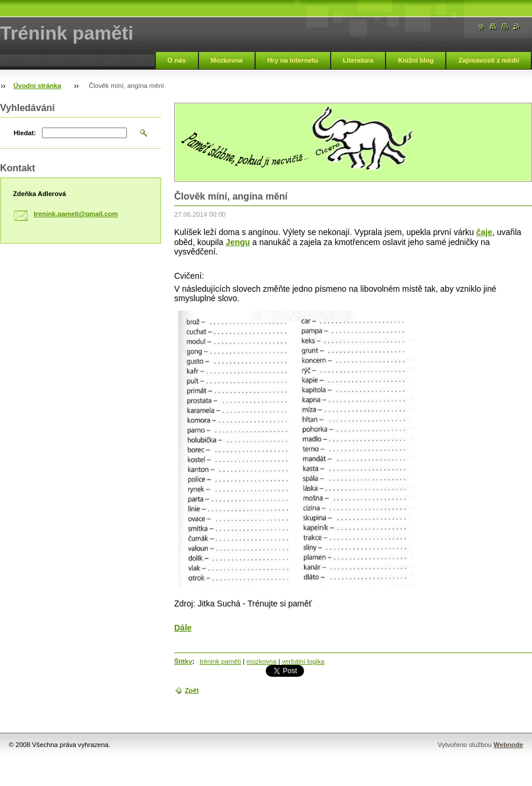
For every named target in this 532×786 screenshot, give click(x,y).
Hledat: (25, 133)
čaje (484, 232)
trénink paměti (220, 661)
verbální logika (303, 661)
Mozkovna (227, 60)
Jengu (238, 242)
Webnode (508, 745)
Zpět (192, 690)
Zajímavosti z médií (489, 60)
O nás (177, 60)
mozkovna (261, 661)
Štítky (183, 661)
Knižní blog (416, 60)
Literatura (358, 60)
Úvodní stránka (37, 86)
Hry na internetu (293, 60)
